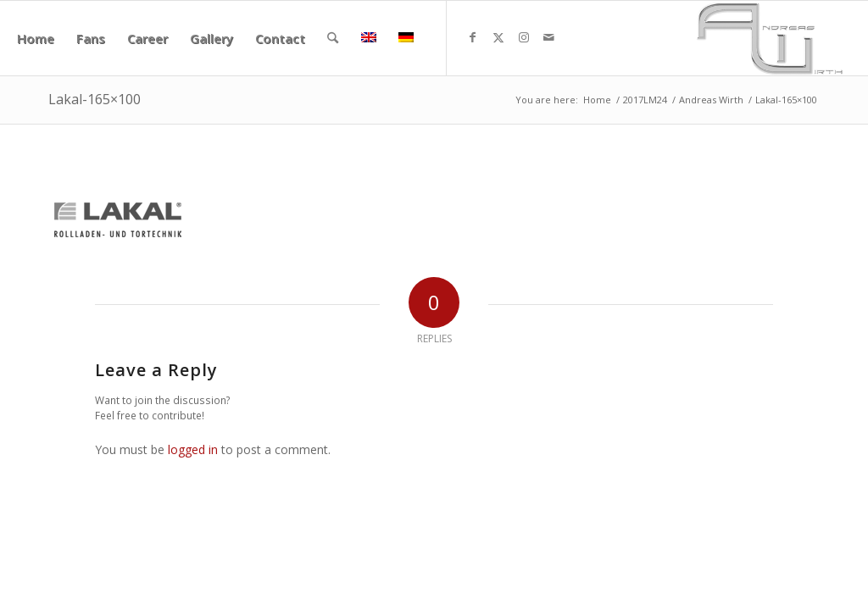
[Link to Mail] (549, 37)
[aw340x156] (770, 38)
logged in (193, 449)
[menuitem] (36, 38)
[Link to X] (498, 37)
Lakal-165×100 (95, 99)
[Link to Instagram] (524, 37)
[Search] (333, 38)
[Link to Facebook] (473, 37)
